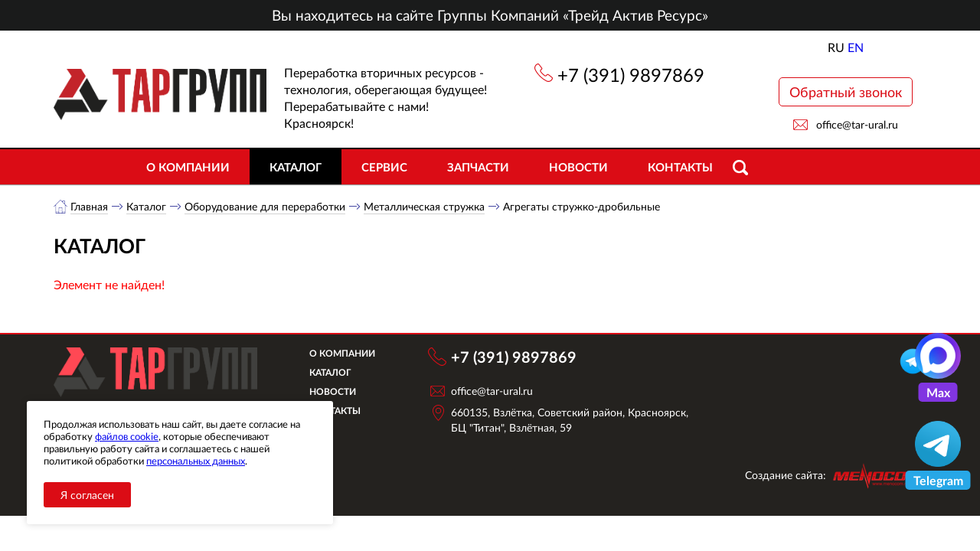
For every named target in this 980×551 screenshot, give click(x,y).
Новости (578, 167)
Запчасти (478, 167)
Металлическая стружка (424, 206)
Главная (89, 206)
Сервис (384, 167)
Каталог (296, 167)
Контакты (680, 167)
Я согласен (87, 495)
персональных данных (196, 461)
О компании (188, 167)
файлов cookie (127, 436)
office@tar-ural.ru (857, 124)
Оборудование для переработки (265, 206)
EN (856, 47)
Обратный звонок (846, 92)
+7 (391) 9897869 (631, 75)
